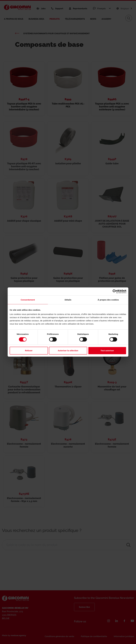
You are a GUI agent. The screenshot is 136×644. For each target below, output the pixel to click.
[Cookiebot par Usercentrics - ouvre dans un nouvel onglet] (115, 291)
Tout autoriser (107, 351)
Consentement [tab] (28, 300)
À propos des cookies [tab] (108, 300)
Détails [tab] (68, 300)
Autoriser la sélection (68, 351)
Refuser (29, 351)
